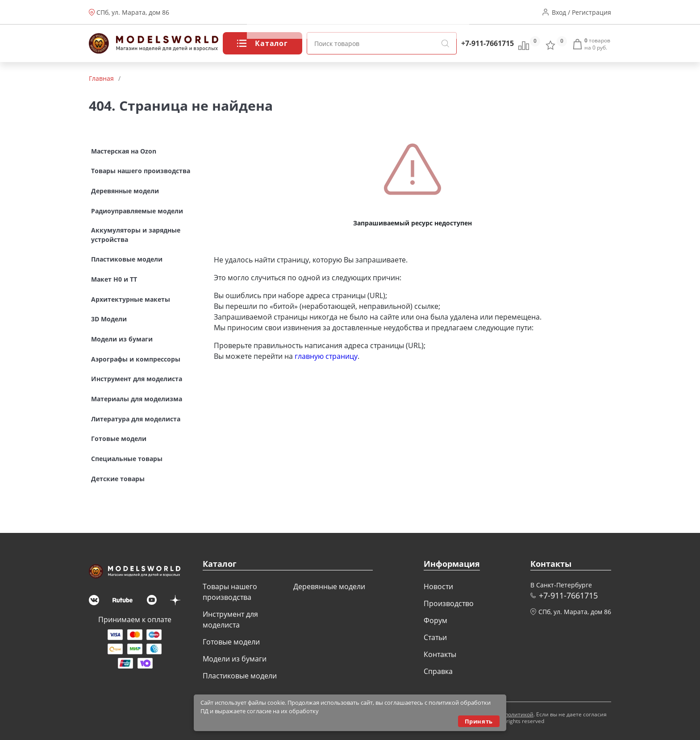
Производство (304, 12)
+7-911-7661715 (487, 43)
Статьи (376, 12)
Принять (479, 721)
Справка (438, 671)
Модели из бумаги (235, 659)
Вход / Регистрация (581, 12)
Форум (345, 12)
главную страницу (326, 356)
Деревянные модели (329, 586)
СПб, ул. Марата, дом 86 (133, 12)
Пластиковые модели (240, 676)
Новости (260, 12)
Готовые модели (231, 642)
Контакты (411, 12)
